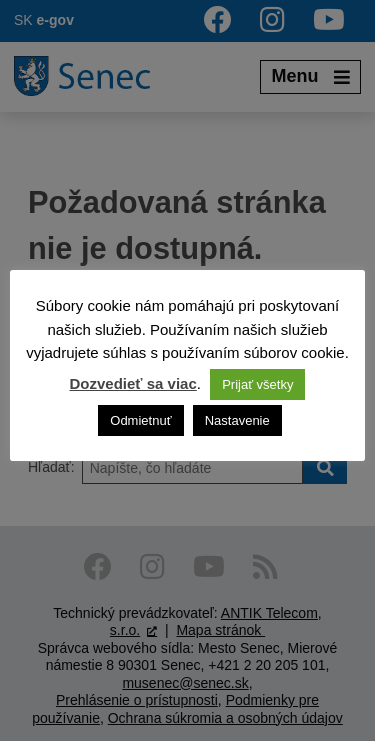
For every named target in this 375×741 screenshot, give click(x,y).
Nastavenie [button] (237, 420)
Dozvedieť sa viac (133, 383)
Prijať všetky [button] (257, 384)
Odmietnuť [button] (140, 420)
